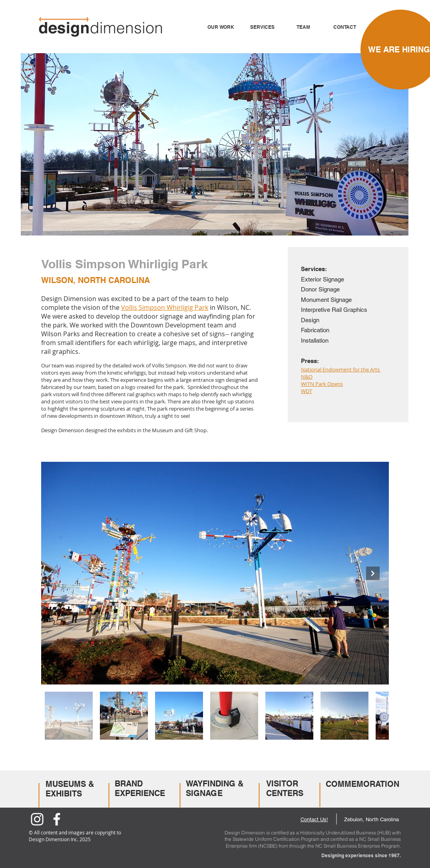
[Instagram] (37, 819)
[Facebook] (57, 819)
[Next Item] (373, 573)
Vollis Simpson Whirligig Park (165, 307)
